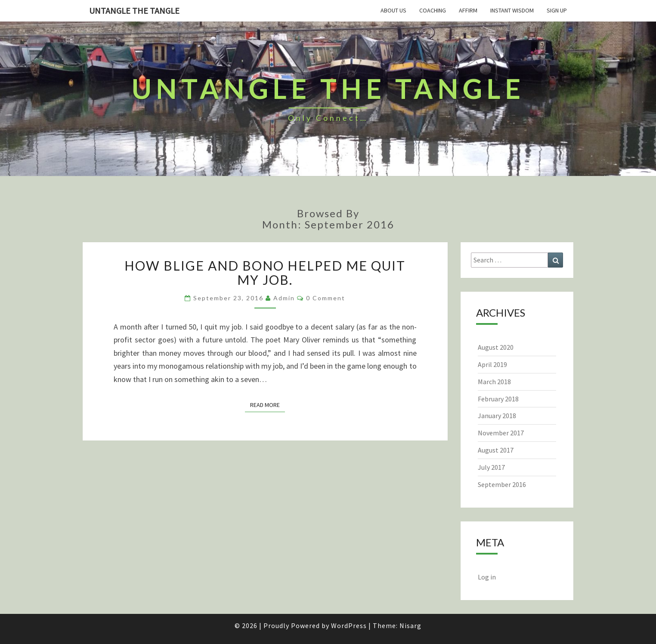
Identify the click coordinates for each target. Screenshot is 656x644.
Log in (487, 577)
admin (284, 298)
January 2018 (497, 416)
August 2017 (496, 450)
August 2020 (496, 347)
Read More (268, 405)
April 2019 (492, 364)
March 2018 (494, 382)
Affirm (468, 10)
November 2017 (501, 433)
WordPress (349, 626)
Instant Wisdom (512, 10)
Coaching (433, 10)
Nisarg (410, 626)
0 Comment (326, 298)
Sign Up (557, 10)
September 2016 (502, 484)
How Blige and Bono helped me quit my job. (265, 273)
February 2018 (498, 399)
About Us (393, 10)
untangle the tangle (134, 11)
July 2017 (491, 467)
